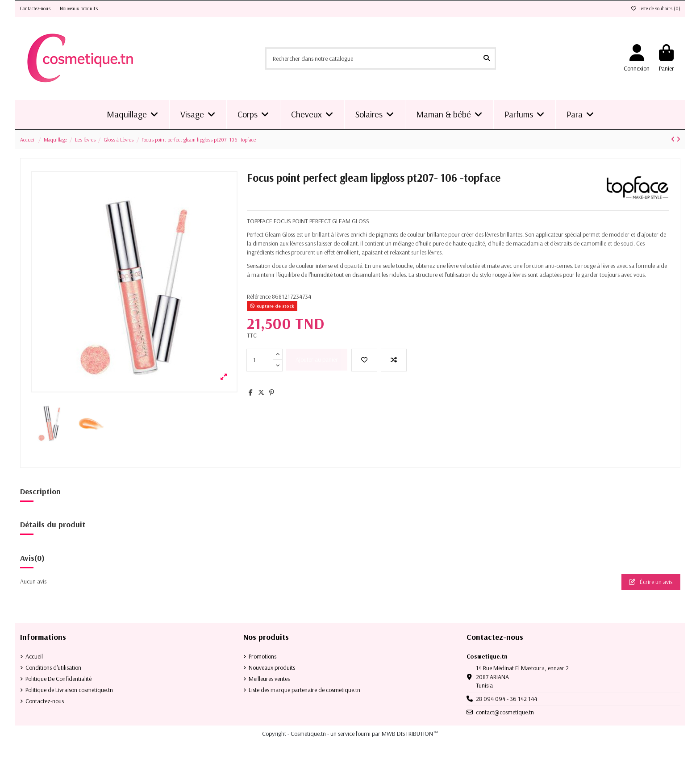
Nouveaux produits (79, 8)
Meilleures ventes (269, 679)
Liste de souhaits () (656, 8)
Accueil (34, 656)
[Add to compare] (394, 360)
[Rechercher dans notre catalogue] (487, 58)
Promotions (262, 656)
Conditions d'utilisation (53, 667)
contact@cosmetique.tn (505, 712)
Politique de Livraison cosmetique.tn (69, 690)
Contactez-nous (36, 8)
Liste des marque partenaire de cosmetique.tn (304, 690)
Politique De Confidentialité (58, 679)
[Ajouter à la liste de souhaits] (364, 360)
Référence (259, 296)
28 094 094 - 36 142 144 (506, 699)
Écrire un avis (651, 582)
